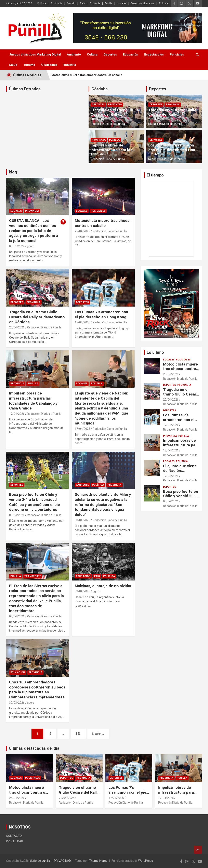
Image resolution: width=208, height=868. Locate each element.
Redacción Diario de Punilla (108, 124)
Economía (56, 3)
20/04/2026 (98, 119)
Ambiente (74, 55)
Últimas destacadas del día (34, 748)
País (82, 3)
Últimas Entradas (25, 89)
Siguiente (98, 734)
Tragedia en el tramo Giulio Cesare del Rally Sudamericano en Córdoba (115, 115)
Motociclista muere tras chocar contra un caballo (87, 75)
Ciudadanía (49, 65)
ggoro (31, 246)
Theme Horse (98, 861)
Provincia (95, 3)
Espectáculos (154, 55)
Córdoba (100, 89)
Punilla (109, 3)
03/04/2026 (82, 591)
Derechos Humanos (143, 3)
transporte (33, 576)
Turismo (29, 65)
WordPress (146, 861)
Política (42, 3)
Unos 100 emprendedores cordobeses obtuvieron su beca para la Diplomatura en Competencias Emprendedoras (37, 690)
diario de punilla (40, 861)
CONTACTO (14, 836)
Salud (13, 65)
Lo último (155, 352)
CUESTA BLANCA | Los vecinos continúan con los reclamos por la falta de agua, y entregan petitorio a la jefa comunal (34, 231)
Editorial (164, 3)
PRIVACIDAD (15, 841)
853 (78, 734)
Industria (70, 65)
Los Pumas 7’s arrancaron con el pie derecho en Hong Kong (173, 150)
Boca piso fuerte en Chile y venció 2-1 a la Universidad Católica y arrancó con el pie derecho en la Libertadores (35, 502)
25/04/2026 (82, 231)
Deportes (110, 55)
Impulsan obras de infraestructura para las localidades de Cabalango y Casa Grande (115, 152)
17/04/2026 (98, 154)
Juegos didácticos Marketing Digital (35, 55)
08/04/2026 (17, 515)
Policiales (177, 55)
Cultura (92, 55)
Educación (131, 55)
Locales (122, 3)
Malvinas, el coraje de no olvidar (103, 586)
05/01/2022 (17, 246)
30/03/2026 (17, 703)
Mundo (71, 3)
